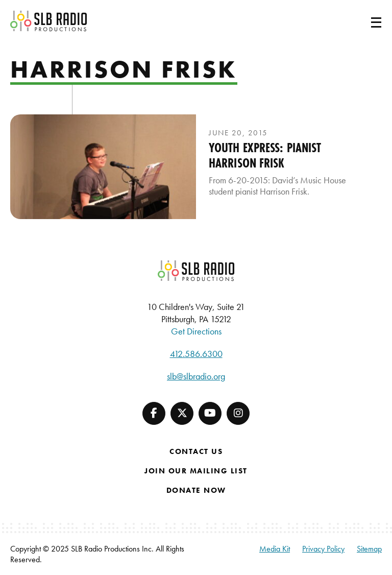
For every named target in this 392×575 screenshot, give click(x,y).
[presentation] (103, 167)
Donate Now (196, 490)
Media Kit (275, 549)
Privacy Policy (323, 549)
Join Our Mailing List (196, 471)
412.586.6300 (196, 354)
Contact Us (196, 451)
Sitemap (369, 549)
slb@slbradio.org (196, 376)
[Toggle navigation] (364, 21)
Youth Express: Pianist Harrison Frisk (265, 155)
